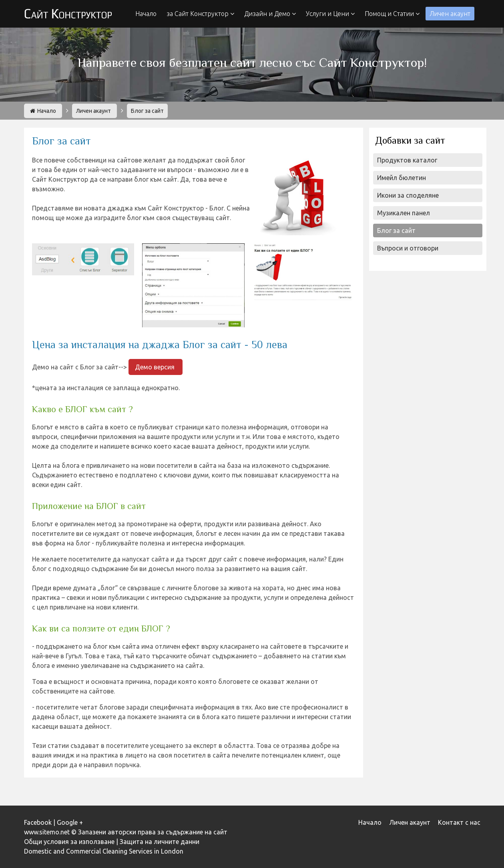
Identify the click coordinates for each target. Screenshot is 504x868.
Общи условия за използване (69, 842)
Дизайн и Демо (270, 14)
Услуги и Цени (330, 14)
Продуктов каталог (407, 160)
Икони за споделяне (408, 195)
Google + (70, 822)
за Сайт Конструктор (200, 14)
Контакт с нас (459, 822)
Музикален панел (404, 213)
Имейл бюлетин (402, 178)
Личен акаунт (450, 14)
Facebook (38, 822)
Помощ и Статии (392, 14)
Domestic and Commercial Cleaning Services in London (104, 851)
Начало (146, 14)
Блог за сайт (396, 231)
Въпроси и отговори (408, 248)
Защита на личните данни (160, 842)
